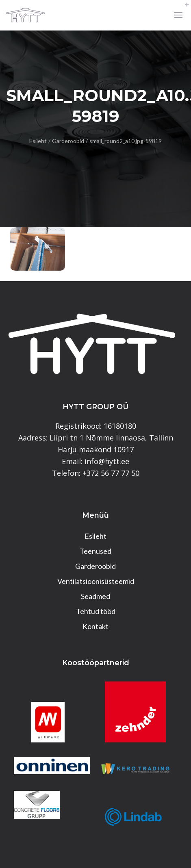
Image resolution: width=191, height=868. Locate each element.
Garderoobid (68, 141)
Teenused (95, 551)
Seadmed (95, 596)
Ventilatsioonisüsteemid (96, 581)
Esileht (38, 141)
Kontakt (95, 626)
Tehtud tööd (96, 611)
